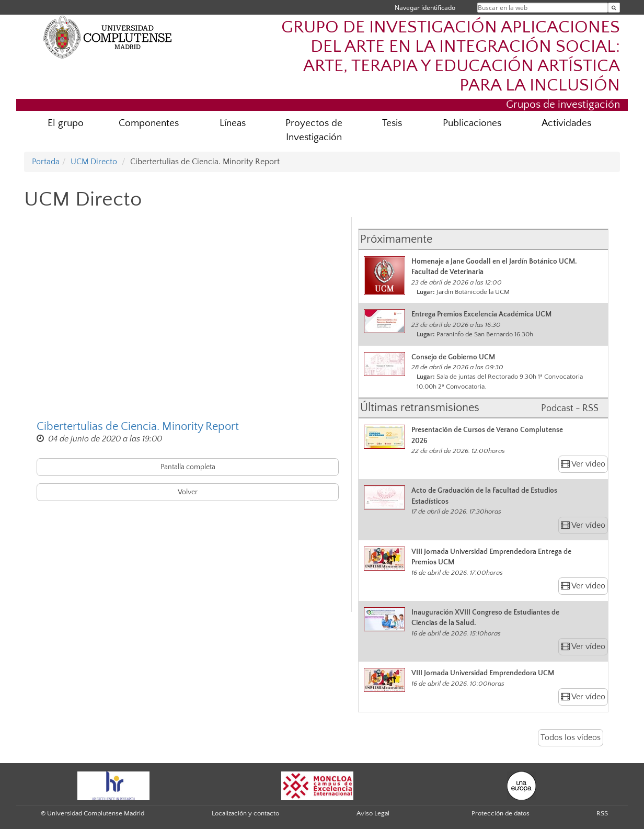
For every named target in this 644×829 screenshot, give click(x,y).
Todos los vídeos (571, 737)
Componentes (149, 123)
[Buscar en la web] (614, 8)
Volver (188, 492)
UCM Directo (94, 162)
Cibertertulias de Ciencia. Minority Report (138, 427)
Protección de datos (501, 813)
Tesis (392, 123)
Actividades (566, 123)
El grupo (66, 123)
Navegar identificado (425, 8)
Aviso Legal (373, 813)
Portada (46, 162)
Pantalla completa (188, 467)
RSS (602, 813)
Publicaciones (472, 123)
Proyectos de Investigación (314, 130)
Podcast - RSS (570, 408)
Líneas (233, 123)
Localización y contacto (245, 813)
